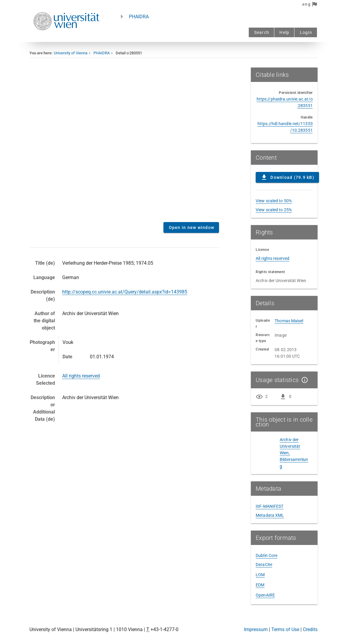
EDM (260, 585)
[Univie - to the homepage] (66, 38)
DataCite (264, 564)
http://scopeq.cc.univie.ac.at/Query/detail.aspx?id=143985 (125, 292)
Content (124, 143)
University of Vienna (71, 53)
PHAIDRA (139, 17)
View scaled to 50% (274, 201)
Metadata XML (270, 515)
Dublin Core (266, 555)
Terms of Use (285, 629)
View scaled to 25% (274, 210)
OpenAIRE (265, 595)
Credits (310, 629)
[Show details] (303, 380)
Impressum (256, 629)
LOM (260, 575)
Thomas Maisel (289, 321)
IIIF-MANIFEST (269, 506)
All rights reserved (81, 376)
